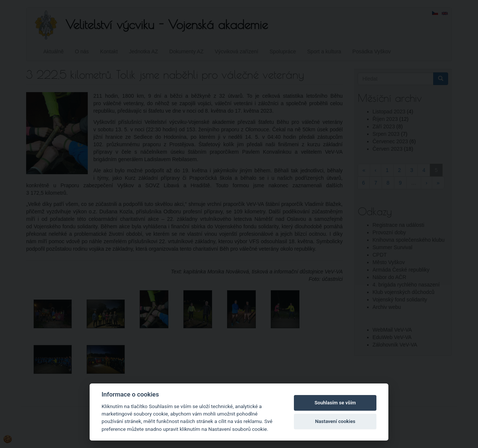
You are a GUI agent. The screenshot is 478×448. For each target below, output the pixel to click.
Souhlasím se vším (335, 403)
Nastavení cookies (335, 421)
